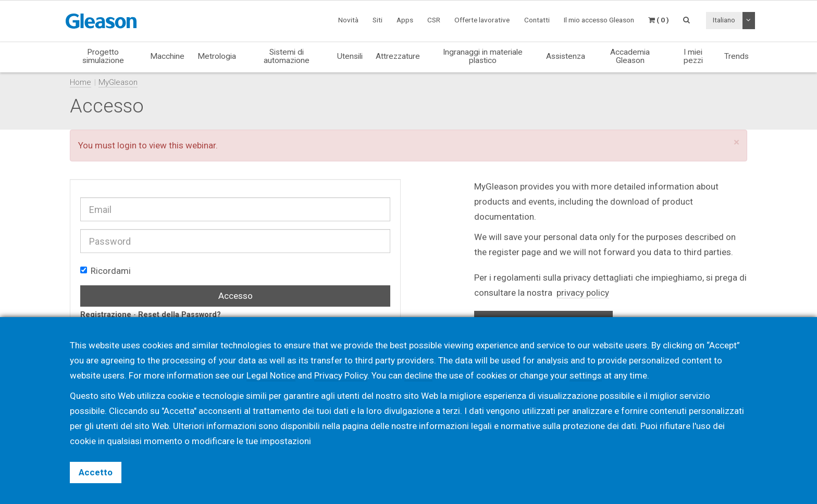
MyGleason (118, 82)
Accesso (236, 296)
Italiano (724, 20)
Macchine (167, 56)
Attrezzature (398, 56)
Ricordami (106, 271)
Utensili (350, 56)
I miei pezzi (693, 56)
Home (81, 82)
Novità (348, 20)
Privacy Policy (341, 375)
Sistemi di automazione (287, 56)
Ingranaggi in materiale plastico (483, 56)
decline (418, 375)
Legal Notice (271, 375)
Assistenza (566, 56)
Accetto (96, 472)
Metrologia (217, 56)
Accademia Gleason (630, 56)
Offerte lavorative (482, 20)
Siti (377, 20)
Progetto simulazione (103, 56)
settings (586, 375)
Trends (736, 56)
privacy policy (583, 293)
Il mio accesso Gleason (599, 20)
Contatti (537, 20)
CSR (434, 20)
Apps (405, 20)
